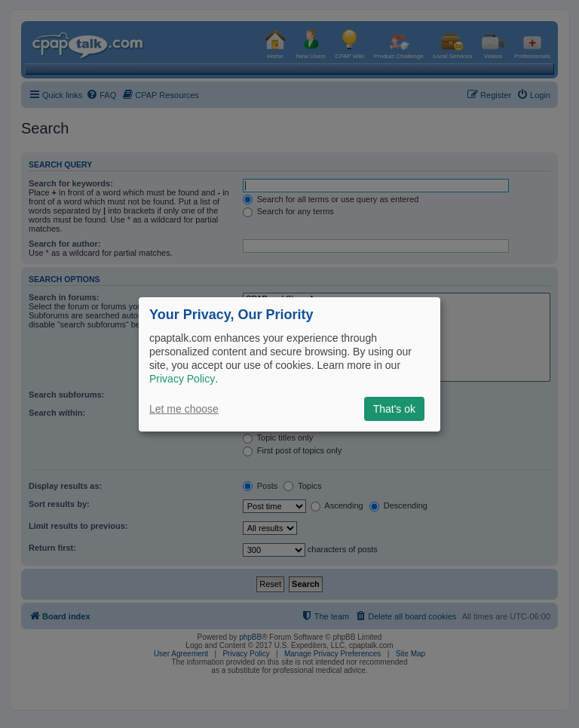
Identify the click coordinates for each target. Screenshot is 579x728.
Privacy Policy (182, 379)
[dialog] (289, 364)
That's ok (394, 409)
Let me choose (184, 409)
